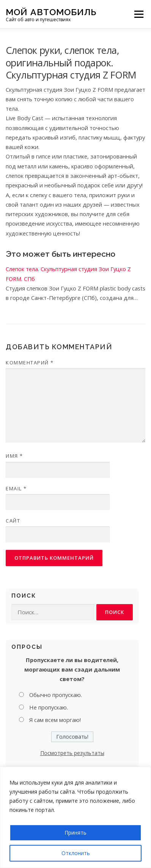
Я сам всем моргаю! (55, 720)
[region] (75, 817)
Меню (139, 14)
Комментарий (30, 363)
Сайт (13, 521)
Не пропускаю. (49, 707)
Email (16, 488)
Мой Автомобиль (51, 12)
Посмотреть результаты (72, 753)
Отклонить (76, 853)
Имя (14, 456)
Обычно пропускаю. (56, 695)
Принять (75, 833)
